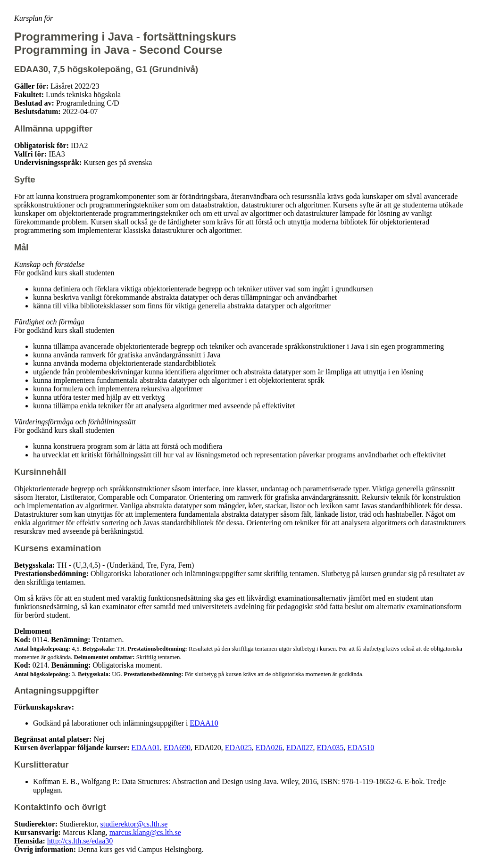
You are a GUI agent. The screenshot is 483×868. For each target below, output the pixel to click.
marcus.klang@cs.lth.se (145, 832)
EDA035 (330, 748)
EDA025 (238, 748)
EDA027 (300, 748)
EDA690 (177, 748)
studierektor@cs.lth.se (134, 824)
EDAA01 (146, 748)
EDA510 (361, 748)
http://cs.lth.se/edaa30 (80, 841)
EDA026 (269, 748)
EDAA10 (204, 723)
